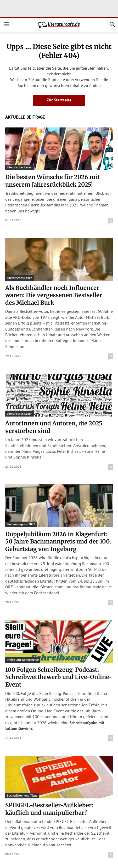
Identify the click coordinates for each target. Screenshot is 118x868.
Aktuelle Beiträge (25, 117)
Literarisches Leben (20, 167)
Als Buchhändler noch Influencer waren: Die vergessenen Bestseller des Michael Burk (54, 295)
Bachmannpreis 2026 (21, 524)
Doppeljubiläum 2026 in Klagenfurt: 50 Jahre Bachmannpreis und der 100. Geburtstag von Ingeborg (58, 542)
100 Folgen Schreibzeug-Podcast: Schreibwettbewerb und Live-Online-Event (59, 677)
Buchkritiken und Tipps (22, 795)
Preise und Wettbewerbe (23, 660)
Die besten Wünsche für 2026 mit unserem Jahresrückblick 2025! (52, 181)
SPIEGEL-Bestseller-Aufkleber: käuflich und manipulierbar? (49, 809)
